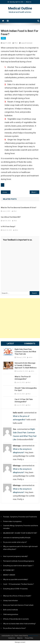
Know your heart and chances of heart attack (18, 605)
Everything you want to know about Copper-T (18, 566)
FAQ (3, 38)
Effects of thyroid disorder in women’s (16, 619)
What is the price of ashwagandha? (23, 378)
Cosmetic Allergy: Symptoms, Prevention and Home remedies (21, 527)
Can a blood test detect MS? (11, 217)
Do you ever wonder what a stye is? (15, 542)
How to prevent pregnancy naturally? (16, 556)
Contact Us (11, 638)
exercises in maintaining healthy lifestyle (17, 538)
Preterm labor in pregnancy (12, 521)
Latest (10, 344)
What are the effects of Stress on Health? (17, 596)
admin (30, 357)
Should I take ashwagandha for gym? (26, 389)
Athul (16, 43)
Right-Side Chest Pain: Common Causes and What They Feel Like (25, 352)
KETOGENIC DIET (9, 570)
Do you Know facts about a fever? (15, 628)
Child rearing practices (11, 614)
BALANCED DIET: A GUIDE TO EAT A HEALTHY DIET (20, 533)
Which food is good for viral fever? (35, 192)
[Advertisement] (20, 318)
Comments (30, 344)
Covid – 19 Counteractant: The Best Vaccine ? (19, 584)
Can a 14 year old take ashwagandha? (24, 400)
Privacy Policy (29, 638)
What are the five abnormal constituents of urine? (19, 208)
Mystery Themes (33, 636)
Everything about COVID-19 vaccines (15, 589)
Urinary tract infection (11, 601)
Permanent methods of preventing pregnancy (19, 561)
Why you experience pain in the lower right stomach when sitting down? (20, 548)
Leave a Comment (27, 43)
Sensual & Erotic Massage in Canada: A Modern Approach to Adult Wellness (26, 365)
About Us (29, 2)
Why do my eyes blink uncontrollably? (16, 579)
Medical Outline (20, 8)
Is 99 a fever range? (8, 227)
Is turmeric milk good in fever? (7, 192)
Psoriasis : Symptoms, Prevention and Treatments (20, 517)
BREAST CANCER (9, 575)
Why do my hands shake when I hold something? (19, 624)
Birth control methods (11, 610)
